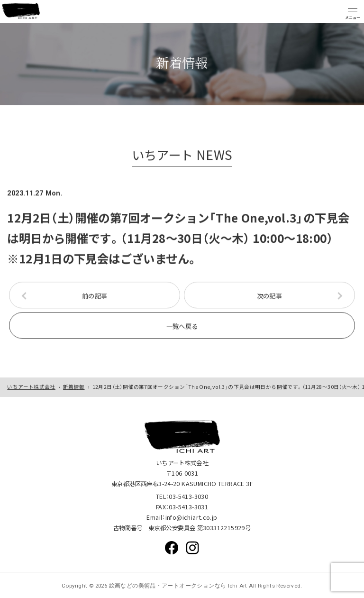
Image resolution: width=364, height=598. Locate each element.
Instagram (192, 548)
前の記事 (95, 297)
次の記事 (270, 297)
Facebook (172, 548)
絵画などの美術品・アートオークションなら (167, 586)
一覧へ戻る (182, 328)
